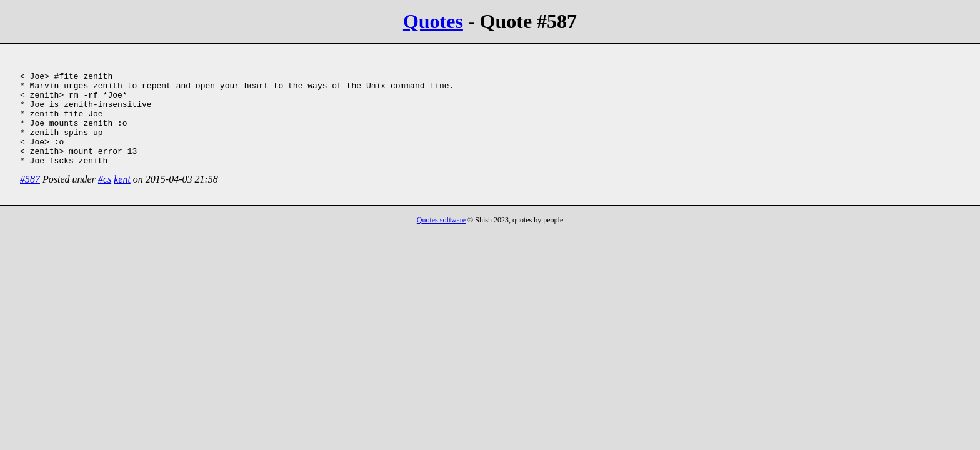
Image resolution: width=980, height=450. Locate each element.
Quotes (433, 21)
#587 (30, 198)
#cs (105, 198)
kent (122, 198)
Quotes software (441, 239)
